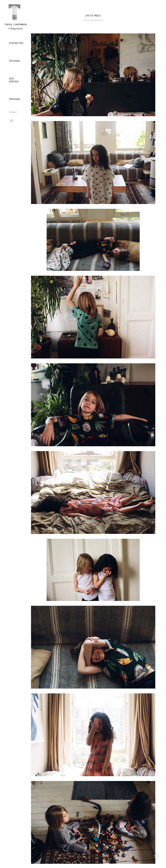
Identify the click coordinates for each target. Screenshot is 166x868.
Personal (15, 99)
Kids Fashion (14, 80)
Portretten (16, 43)
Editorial (15, 61)
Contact (13, 112)
